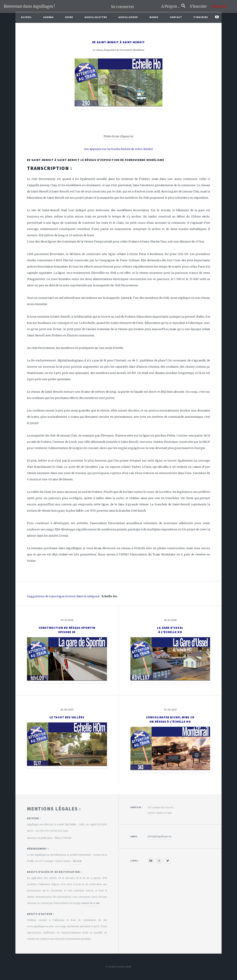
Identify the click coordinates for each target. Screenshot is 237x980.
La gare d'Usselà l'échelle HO (170, 630)
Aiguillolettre (96, 17)
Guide (69, 17)
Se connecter (123, 7)
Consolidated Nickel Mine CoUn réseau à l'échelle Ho (170, 720)
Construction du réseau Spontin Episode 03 (67, 630)
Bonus (154, 17)
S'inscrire (200, 6)
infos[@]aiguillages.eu (159, 836)
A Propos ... (171, 6)
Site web (77, 861)
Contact (176, 17)
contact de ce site (90, 903)
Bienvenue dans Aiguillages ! (29, 6)
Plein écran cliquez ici (118, 136)
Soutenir (219, 6)
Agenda (49, 17)
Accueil (26, 17)
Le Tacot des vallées (67, 717)
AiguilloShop (128, 17)
